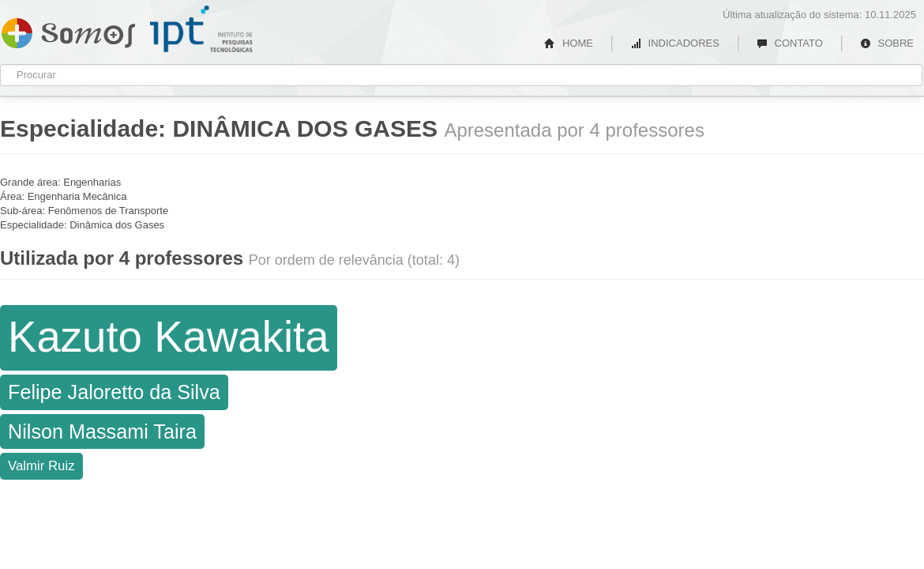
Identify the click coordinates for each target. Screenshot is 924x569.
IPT (201, 29)
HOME (569, 43)
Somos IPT (68, 30)
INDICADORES (675, 43)
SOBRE (887, 43)
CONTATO (790, 43)
